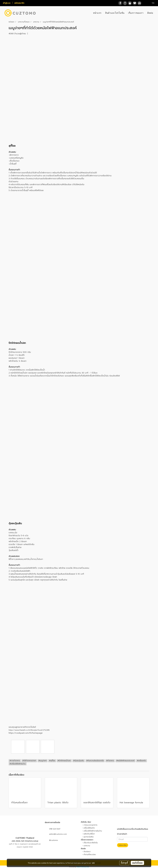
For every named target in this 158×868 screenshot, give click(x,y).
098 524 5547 (55, 829)
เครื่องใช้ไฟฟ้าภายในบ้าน (93, 831)
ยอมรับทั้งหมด (137, 863)
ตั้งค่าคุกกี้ (124, 863)
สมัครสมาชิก (19, 3)
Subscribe (123, 845)
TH (151, 3)
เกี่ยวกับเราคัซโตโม (91, 843)
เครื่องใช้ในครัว (89, 828)
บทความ (87, 846)
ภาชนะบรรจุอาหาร (90, 825)
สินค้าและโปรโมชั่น (115, 13)
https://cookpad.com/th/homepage (26, 733)
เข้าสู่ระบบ (7, 3)
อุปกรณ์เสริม (89, 837)
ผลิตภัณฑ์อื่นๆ (89, 834)
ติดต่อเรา (87, 852)
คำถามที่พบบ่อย (90, 854)
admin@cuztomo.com (58, 834)
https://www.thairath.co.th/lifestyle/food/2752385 (29, 730)
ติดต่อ (150, 13)
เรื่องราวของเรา (136, 13)
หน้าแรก (97, 13)
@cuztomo (51, 840)
